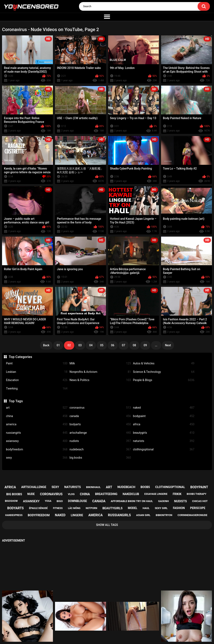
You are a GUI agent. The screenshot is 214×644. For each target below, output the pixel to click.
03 (80, 345)
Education (37, 380)
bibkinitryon (164, 515)
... (156, 345)
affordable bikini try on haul (132, 501)
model (133, 508)
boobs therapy (197, 494)
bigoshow (11, 501)
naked (164, 408)
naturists (164, 441)
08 (134, 345)
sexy (37, 458)
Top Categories (21, 357)
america (37, 424)
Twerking (37, 389)
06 (113, 345)
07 (124, 345)
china (37, 416)
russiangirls (37, 433)
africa (164, 424)
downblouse (78, 501)
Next (168, 345)
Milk (100, 363)
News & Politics (100, 380)
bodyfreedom (37, 449)
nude (31, 494)
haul (146, 508)
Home (81, 626)
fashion (179, 508)
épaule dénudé (38, 508)
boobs (145, 487)
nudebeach (100, 449)
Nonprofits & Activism (100, 372)
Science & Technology (164, 372)
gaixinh (164, 501)
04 (91, 345)
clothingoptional (164, 449)
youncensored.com (103, 636)
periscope (198, 508)
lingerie (77, 515)
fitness (58, 508)
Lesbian (37, 372)
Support (102, 626)
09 (145, 345)
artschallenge (100, 433)
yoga (48, 501)
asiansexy (37, 441)
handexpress (14, 515)
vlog (71, 494)
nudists (100, 441)
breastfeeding (106, 494)
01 (58, 345)
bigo (60, 501)
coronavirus (100, 408)
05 (102, 345)
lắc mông (74, 508)
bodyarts (100, 424)
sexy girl (161, 508)
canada (100, 416)
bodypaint (164, 416)
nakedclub (131, 494)
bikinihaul (93, 487)
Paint (37, 363)
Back (46, 345)
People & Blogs (164, 380)
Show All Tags (107, 525)
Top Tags (16, 401)
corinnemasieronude (192, 515)
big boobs (100, 458)
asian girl (143, 515)
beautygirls (164, 433)
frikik (177, 494)
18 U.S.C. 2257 (127, 626)
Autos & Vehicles (164, 363)
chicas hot (200, 501)
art (37, 408)
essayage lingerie (156, 494)
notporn (92, 508)
